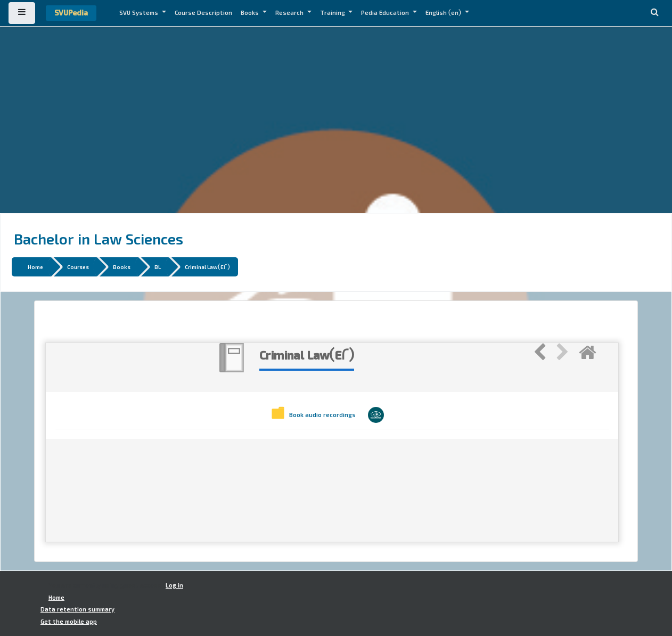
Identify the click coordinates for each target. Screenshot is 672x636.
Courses (78, 267)
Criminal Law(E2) (207, 267)
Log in (174, 585)
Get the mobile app (69, 622)
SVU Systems (140, 13)
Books (251, 13)
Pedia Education (386, 13)
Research (290, 13)
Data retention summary (77, 609)
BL (158, 267)
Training (333, 13)
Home (35, 267)
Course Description (203, 13)
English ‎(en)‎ (444, 13)
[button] (654, 13)
